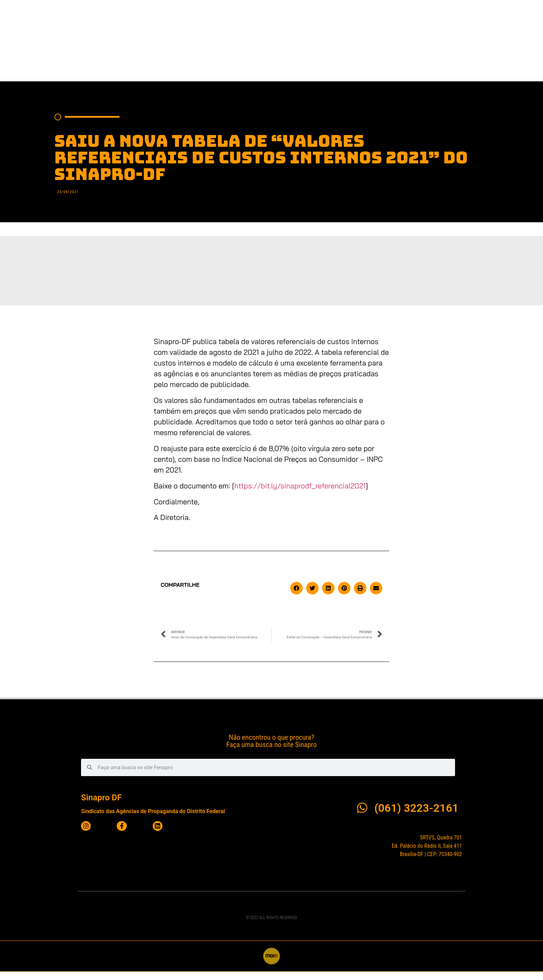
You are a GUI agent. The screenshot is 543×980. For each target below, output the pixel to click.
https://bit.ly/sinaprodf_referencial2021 (300, 494)
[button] (296, 596)
